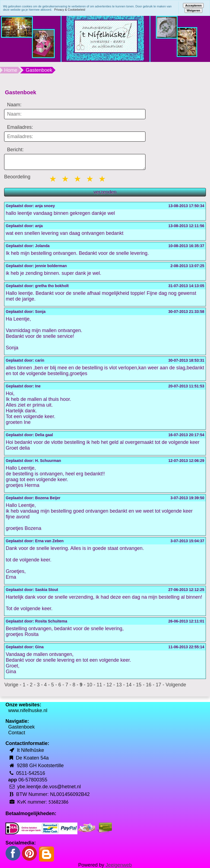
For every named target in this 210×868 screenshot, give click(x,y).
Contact (17, 733)
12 (109, 685)
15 (139, 685)
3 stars (78, 179)
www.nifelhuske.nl (28, 710)
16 (148, 685)
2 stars (66, 179)
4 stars (90, 179)
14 (129, 685)
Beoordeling (17, 177)
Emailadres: (20, 127)
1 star (53, 179)
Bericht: (15, 150)
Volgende (176, 685)
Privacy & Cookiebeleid (70, 10)
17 (158, 685)
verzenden (105, 192)
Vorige (11, 685)
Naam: (14, 105)
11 (99, 685)
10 (89, 685)
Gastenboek (21, 727)
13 (119, 685)
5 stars (103, 179)
